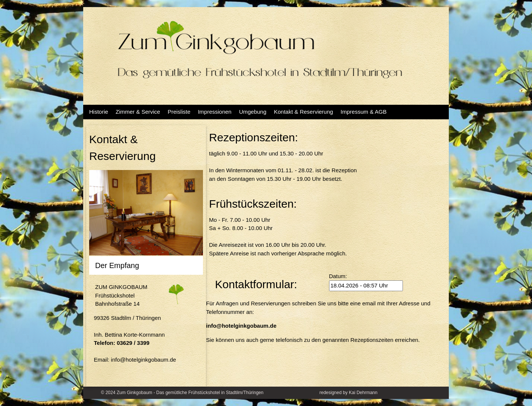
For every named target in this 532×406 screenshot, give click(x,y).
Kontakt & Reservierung (303, 112)
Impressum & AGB (364, 112)
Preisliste (179, 112)
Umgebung (253, 112)
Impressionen (215, 112)
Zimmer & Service (138, 112)
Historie (99, 112)
